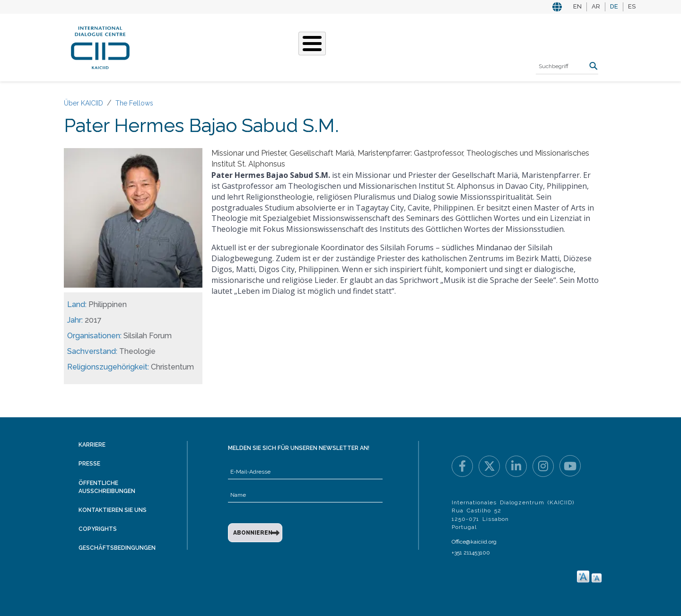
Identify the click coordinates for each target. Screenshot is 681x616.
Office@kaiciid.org (474, 542)
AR (596, 6)
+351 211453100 (471, 553)
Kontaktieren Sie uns (113, 510)
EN (577, 6)
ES (632, 6)
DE (614, 6)
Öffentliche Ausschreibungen (107, 487)
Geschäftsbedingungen (117, 548)
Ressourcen (462, 46)
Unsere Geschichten (306, 46)
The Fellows (134, 103)
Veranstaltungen (392, 46)
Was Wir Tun (230, 46)
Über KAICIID (172, 46)
